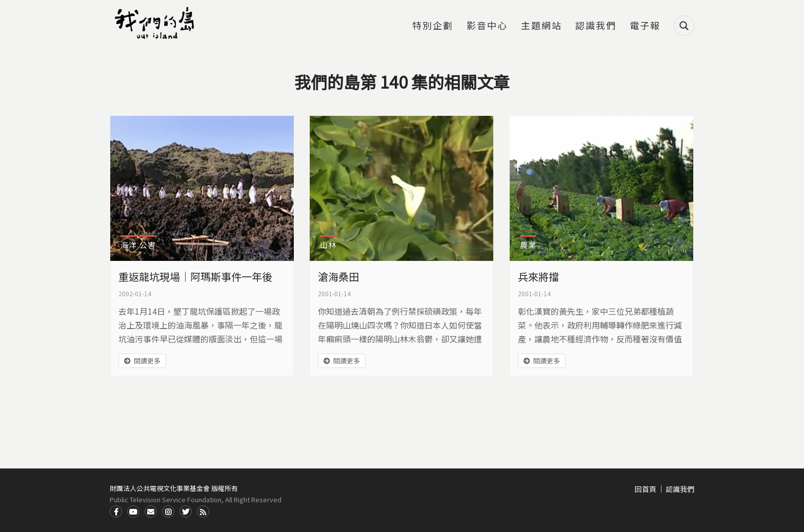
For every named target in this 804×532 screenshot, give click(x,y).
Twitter (186, 511)
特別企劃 (433, 26)
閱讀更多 (147, 361)
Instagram (168, 511)
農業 (528, 245)
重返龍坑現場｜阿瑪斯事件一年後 (195, 277)
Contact (151, 511)
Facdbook (116, 511)
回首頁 (646, 489)
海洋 (129, 245)
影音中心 (487, 26)
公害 (148, 245)
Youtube (133, 511)
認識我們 (596, 26)
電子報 (645, 26)
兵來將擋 (538, 277)
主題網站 (541, 26)
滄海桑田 (338, 277)
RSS (203, 511)
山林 (328, 245)
